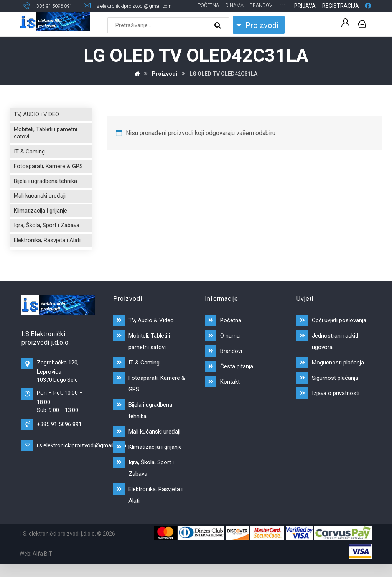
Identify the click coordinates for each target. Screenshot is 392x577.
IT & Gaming (29, 164)
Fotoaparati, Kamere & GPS (48, 178)
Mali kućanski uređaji (40, 208)
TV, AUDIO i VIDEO (36, 127)
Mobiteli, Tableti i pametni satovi (45, 145)
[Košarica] (362, 35)
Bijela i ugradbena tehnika (45, 193)
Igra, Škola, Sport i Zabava (47, 237)
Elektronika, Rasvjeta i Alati (47, 252)
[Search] (219, 38)
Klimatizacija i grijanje (40, 223)
